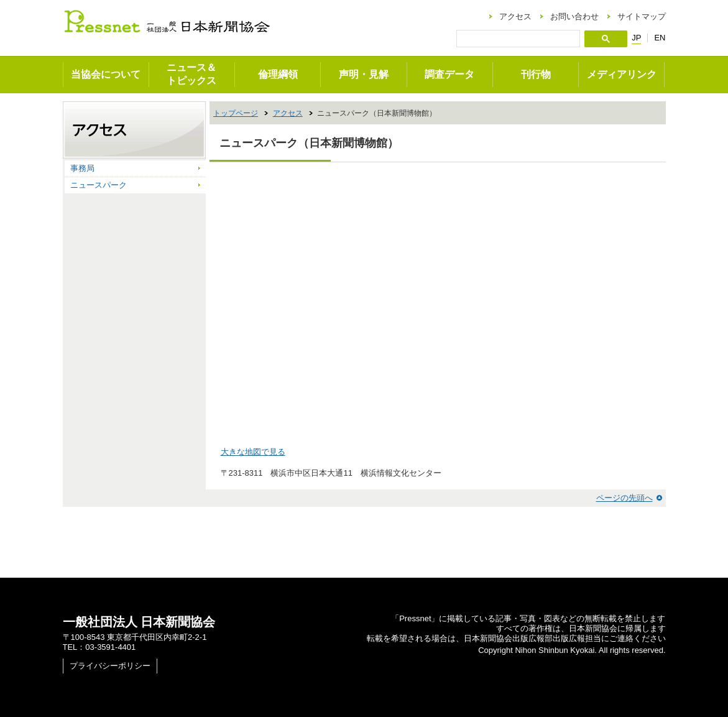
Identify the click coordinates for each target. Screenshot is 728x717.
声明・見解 (364, 74)
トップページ (236, 113)
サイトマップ (642, 16)
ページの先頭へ (624, 498)
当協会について (106, 74)
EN (660, 38)
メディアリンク (622, 74)
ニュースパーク (99, 185)
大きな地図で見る (253, 452)
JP (636, 38)
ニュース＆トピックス (191, 74)
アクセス (515, 16)
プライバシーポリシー (110, 666)
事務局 (82, 168)
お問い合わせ (574, 16)
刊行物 (536, 74)
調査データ (449, 74)
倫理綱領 (278, 74)
